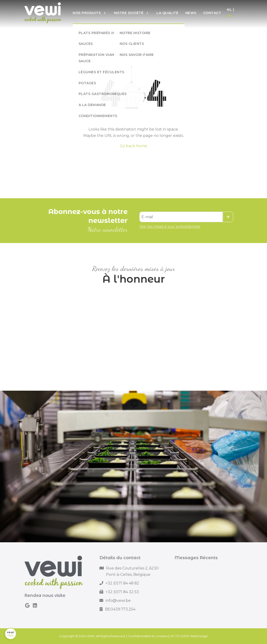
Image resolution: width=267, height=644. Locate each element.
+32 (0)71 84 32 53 (122, 592)
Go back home (133, 146)
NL (229, 10)
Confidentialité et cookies (148, 636)
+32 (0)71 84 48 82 (122, 583)
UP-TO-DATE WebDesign (189, 636)
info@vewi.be (118, 601)
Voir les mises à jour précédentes (170, 227)
